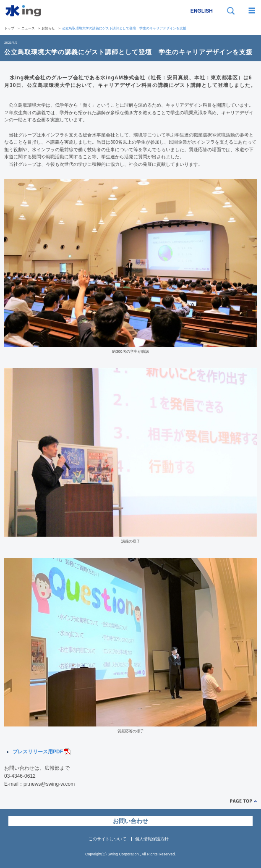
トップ (9, 28)
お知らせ (48, 28)
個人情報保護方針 (152, 839)
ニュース (28, 28)
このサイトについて (107, 839)
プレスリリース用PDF (38, 752)
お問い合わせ (130, 821)
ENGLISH (202, 11)
